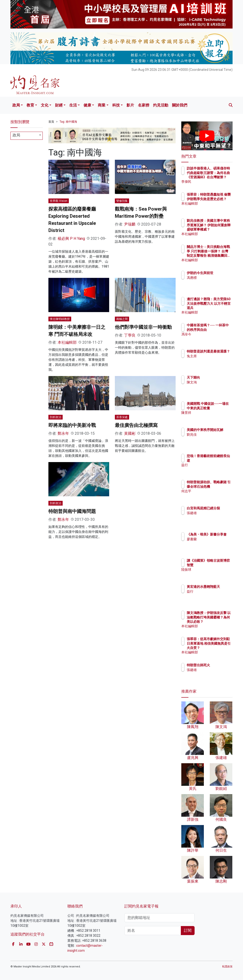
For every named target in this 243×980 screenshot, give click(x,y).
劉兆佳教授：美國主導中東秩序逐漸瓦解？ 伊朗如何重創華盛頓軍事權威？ (219, 229)
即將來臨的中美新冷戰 (72, 425)
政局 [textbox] (16, 135)
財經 (59, 105)
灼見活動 (161, 105)
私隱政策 (227, 967)
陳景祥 (212, 417)
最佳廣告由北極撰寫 (136, 425)
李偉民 (212, 182)
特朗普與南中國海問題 (72, 511)
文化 (45, 105)
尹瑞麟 (130, 224)
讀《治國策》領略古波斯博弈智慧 (219, 565)
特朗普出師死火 (219, 665)
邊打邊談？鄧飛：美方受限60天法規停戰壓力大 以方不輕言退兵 (218, 308)
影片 (130, 105)
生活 (73, 105)
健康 (87, 105)
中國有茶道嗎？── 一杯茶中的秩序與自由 (219, 329)
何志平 (212, 495)
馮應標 (212, 282)
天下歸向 (214, 377)
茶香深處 (122, 417)
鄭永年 (63, 433)
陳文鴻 (212, 382)
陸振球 (212, 574)
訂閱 (188, 930)
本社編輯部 (67, 342)
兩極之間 (122, 319)
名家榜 (144, 105)
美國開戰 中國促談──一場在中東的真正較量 (219, 408)
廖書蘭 (212, 543)
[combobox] (27, 136)
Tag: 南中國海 (68, 122)
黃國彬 (130, 433)
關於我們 (180, 105)
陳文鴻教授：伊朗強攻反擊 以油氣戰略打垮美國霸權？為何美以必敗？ (219, 621)
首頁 (51, 122)
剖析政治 (56, 417)
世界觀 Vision (59, 201)
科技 (116, 105)
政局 (16, 105)
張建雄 (212, 517)
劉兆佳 (212, 439)
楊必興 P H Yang (71, 239)
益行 (211, 465)
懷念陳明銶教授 (60, 319)
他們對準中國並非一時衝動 (143, 327)
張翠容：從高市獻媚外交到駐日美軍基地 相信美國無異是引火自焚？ (219, 648)
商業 (102, 105)
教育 (30, 105)
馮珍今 (212, 338)
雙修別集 (122, 201)
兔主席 (212, 360)
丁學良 (130, 335)
